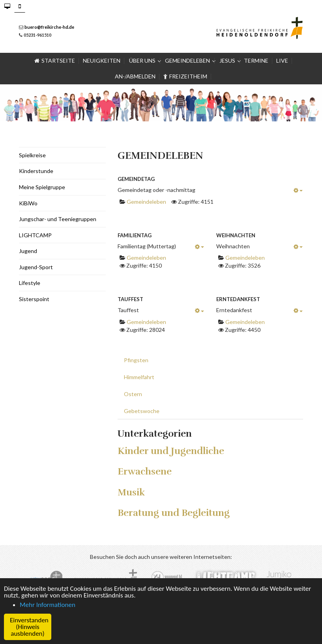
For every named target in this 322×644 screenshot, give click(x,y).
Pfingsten (136, 360)
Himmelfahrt (139, 377)
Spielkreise (32, 155)
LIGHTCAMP (35, 235)
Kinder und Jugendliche (171, 451)
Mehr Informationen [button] (48, 605)
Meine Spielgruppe (42, 187)
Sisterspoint (34, 299)
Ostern (133, 394)
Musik (131, 492)
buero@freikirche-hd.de (49, 27)
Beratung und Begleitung (174, 513)
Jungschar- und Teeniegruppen (58, 219)
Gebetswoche (142, 411)
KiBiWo (28, 203)
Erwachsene (145, 471)
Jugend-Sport (36, 267)
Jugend (28, 251)
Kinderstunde (36, 171)
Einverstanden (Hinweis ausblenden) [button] (29, 627)
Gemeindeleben (146, 202)
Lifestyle (30, 283)
